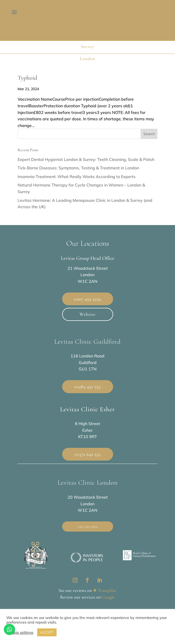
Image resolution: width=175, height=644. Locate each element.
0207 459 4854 (88, 526)
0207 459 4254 (87, 299)
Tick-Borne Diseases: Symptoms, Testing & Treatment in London (78, 168)
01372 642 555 (88, 454)
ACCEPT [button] (47, 632)
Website (87, 314)
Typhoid (27, 78)
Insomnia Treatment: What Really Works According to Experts (77, 177)
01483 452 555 (87, 387)
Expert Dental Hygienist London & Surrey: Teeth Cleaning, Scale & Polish (86, 159)
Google (108, 597)
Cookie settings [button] (21, 633)
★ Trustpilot (105, 590)
